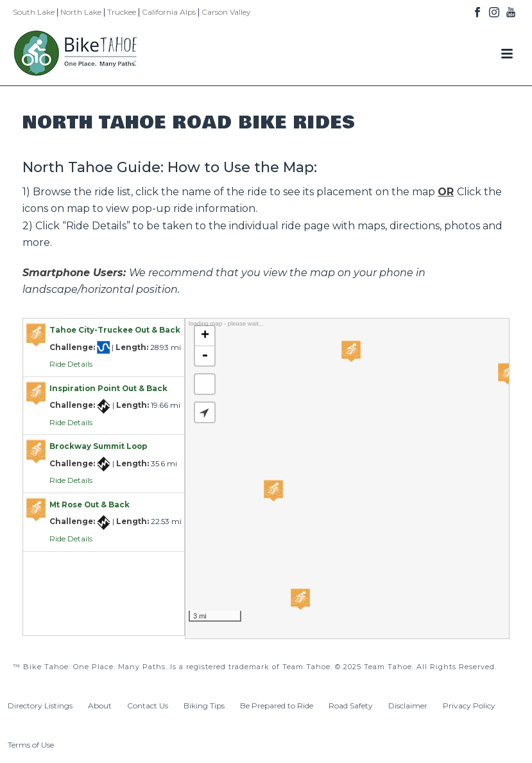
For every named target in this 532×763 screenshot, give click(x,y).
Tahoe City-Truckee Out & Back (115, 330)
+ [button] (205, 336)
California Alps (169, 12)
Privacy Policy (469, 706)
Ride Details (71, 364)
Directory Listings (40, 706)
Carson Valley (226, 12)
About (100, 706)
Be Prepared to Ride (277, 706)
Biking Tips (204, 706)
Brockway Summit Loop (98, 446)
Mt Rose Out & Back (90, 505)
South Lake (34, 12)
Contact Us (148, 706)
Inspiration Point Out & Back (108, 389)
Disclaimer (408, 706)
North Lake (81, 12)
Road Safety (351, 706)
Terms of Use (31, 745)
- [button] (205, 356)
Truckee (122, 12)
